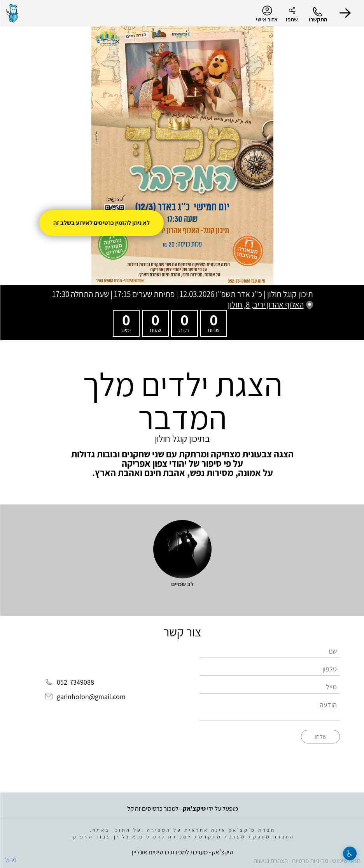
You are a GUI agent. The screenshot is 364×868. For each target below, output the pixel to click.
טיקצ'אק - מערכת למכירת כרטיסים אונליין (182, 852)
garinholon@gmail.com (91, 697)
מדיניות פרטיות (310, 861)
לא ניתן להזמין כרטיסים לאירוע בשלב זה (101, 223)
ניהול (10, 860)
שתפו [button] (291, 19)
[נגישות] (349, 853)
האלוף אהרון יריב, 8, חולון (270, 305)
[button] (345, 13)
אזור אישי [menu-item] (266, 14)
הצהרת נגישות (270, 861)
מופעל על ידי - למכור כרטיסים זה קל (182, 808)
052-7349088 (75, 682)
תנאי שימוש (346, 861)
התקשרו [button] (318, 19)
